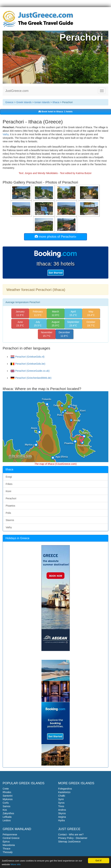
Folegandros (65, 789)
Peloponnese (10, 835)
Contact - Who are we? (71, 835)
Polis (8, 513)
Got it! (99, 860)
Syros (61, 803)
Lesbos (7, 820)
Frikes (9, 484)
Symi (61, 799)
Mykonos (8, 799)
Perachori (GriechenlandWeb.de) (31, 378)
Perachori (11, 498)
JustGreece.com (17, 91)
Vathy (6, 134)
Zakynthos (8, 813)
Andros (62, 810)
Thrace (7, 849)
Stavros (10, 520)
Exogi (9, 477)
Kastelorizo (64, 792)
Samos (7, 806)
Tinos (61, 806)
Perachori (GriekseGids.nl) (28, 357)
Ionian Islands (42, 102)
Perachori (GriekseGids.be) (28, 364)
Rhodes (7, 792)
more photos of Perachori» (55, 237)
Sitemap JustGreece (69, 842)
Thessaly (8, 852)
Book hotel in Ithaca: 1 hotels (55, 112)
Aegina (62, 817)
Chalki (62, 796)
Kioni (8, 491)
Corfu (6, 803)
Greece (9, 102)
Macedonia (9, 845)
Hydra (62, 820)
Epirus (6, 842)
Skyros (62, 813)
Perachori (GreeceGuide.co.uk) (30, 371)
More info (16, 864)
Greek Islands (24, 102)
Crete (6, 789)
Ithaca (56, 102)
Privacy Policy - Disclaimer (73, 838)
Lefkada (7, 817)
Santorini (8, 796)
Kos (5, 810)
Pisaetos (10, 506)
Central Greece (11, 838)
